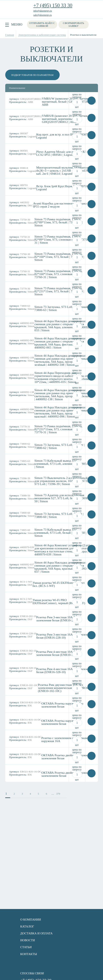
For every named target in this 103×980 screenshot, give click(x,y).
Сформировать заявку (73, 24)
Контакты (29, 954)
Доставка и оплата (36, 933)
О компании (31, 920)
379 (58, 794)
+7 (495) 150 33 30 (53, 5)
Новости (28, 940)
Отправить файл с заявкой (42, 24)
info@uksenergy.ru (43, 11)
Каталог (27, 926)
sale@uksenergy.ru (43, 15)
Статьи (26, 947)
